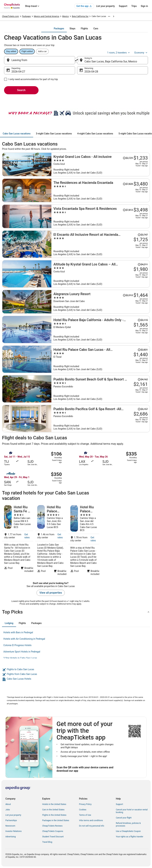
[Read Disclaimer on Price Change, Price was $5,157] (143, 409)
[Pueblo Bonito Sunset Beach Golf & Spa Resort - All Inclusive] (101, 389)
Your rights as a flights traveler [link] (130, 837)
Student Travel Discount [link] (53, 837)
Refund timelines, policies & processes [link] (128, 824)
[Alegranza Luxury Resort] (101, 302)
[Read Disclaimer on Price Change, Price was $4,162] (143, 379)
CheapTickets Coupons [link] (53, 831)
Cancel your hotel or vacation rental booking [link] (132, 811)
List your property (106, 6)
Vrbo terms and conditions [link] (91, 820)
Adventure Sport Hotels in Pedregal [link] (22, 652)
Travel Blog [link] (47, 842)
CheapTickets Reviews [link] (52, 826)
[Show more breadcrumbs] (109, 16)
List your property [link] (13, 815)
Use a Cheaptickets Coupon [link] (128, 831)
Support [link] (119, 804)
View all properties (51, 593)
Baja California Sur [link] (80, 16)
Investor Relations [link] (14, 831)
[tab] (59, 29)
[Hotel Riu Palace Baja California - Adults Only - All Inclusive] (101, 330)
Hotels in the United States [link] (54, 804)
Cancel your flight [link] (124, 818)
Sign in (144, 6)
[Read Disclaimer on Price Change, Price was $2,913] (128, 295)
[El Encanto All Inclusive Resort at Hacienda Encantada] (101, 244)
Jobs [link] (8, 810)
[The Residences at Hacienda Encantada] (101, 190)
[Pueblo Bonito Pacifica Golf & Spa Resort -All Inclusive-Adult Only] (101, 419)
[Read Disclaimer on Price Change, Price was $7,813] (128, 210)
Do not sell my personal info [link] (92, 826)
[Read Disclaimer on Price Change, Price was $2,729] (128, 158)
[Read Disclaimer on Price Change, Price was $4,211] (143, 264)
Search (21, 90)
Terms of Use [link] (85, 815)
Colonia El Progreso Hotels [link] (17, 645)
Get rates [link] (27, 536)
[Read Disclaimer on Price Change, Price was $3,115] (143, 320)
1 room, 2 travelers (119, 53)
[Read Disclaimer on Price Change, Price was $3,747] (143, 235)
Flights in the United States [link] (54, 815)
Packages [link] (26, 16)
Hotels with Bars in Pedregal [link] (18, 632)
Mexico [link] (66, 16)
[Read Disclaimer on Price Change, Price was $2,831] (143, 350)
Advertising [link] (10, 837)
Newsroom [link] (10, 826)
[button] (76, 612)
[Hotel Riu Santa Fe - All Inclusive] (18, 540)
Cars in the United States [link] (53, 810)
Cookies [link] (83, 810)
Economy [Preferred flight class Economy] (141, 53)
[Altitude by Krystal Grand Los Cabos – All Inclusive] (101, 274)
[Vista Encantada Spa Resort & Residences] (101, 216)
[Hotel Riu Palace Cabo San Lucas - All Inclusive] (101, 359)
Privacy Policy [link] (85, 804)
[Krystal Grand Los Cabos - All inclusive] (101, 164)
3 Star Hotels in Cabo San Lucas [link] (20, 658)
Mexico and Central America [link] (46, 16)
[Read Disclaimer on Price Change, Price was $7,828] (128, 184)
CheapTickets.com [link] (10, 16)
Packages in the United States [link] (56, 820)
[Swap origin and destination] (77, 60)
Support (123, 6)
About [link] (8, 804)
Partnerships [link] (11, 820)
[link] (76, 670)
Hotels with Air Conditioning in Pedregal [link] (24, 639)
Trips (134, 6)
